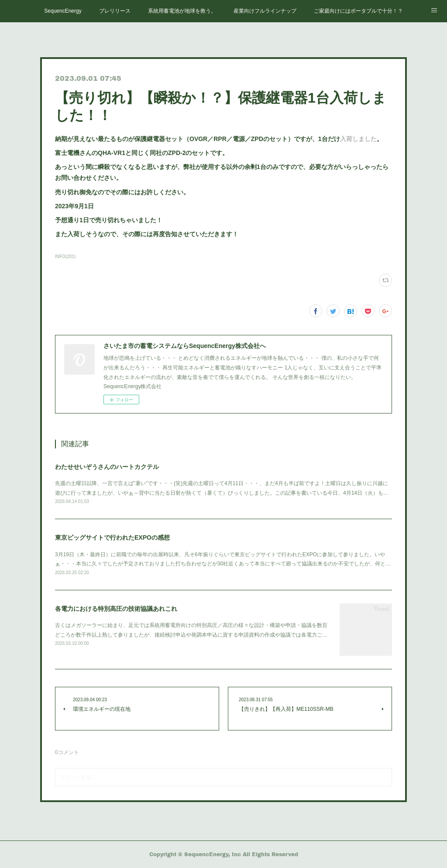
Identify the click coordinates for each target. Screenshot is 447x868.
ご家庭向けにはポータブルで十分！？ (358, 11)
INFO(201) (65, 257)
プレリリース (115, 11)
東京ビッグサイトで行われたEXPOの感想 (112, 537)
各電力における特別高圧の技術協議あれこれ (116, 609)
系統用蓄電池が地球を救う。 (182, 11)
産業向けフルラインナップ (265, 11)
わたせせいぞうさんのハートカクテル (107, 467)
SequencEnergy (63, 11)
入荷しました (358, 139)
